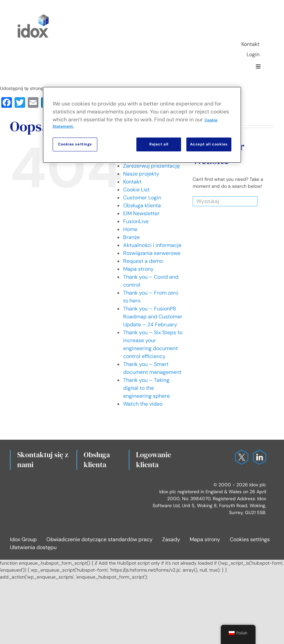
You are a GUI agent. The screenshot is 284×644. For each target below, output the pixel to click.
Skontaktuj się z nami (43, 460)
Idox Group (23, 539)
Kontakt (132, 182)
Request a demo (143, 261)
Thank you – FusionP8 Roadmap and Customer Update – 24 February (153, 317)
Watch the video (143, 404)
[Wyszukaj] (217, 201)
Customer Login (142, 198)
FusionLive (136, 221)
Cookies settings (250, 539)
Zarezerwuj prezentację (151, 166)
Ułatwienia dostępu (33, 547)
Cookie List (136, 190)
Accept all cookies (209, 144)
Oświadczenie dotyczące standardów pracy (99, 539)
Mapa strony (138, 269)
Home (130, 229)
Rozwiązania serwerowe (152, 253)
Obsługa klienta (142, 205)
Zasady (171, 539)
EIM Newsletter (141, 213)
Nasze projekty (141, 174)
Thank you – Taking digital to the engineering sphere (146, 388)
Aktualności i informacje (152, 245)
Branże (131, 237)
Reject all (159, 144)
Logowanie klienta (154, 460)
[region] (142, 125)
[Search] (249, 201)
